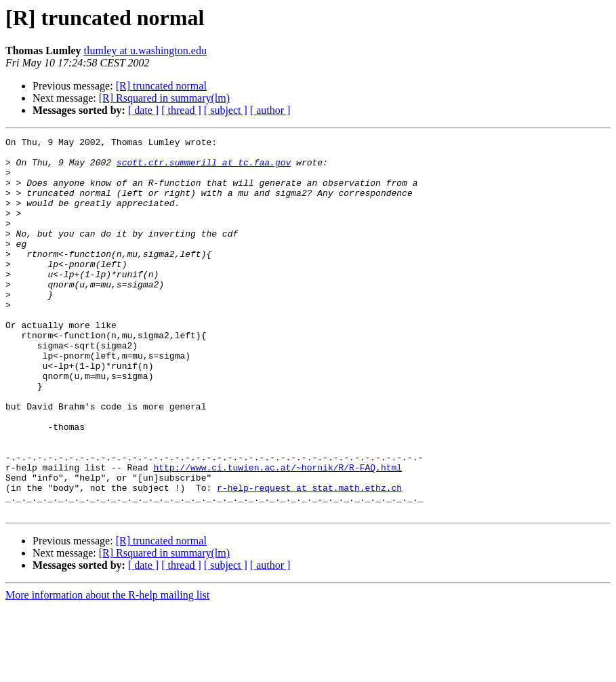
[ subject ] (226, 110)
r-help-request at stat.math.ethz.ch (309, 559)
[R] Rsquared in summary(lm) (164, 98)
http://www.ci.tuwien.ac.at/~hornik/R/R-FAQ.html (278, 534)
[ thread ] (181, 110)
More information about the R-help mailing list (107, 670)
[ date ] (143, 110)
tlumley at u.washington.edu (145, 51)
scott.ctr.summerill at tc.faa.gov (204, 168)
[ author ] (270, 110)
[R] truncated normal (161, 86)
